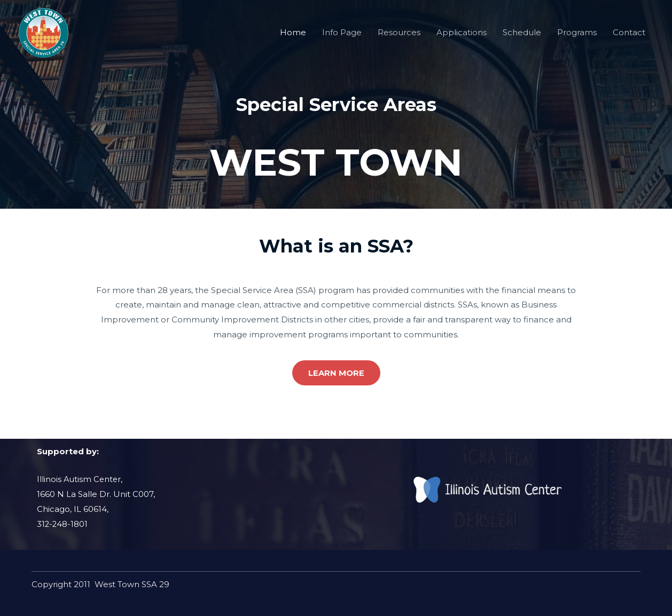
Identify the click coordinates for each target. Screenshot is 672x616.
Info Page (342, 36)
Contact (629, 36)
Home (293, 36)
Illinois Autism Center (80, 479)
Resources (399, 36)
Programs (577, 36)
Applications (462, 36)
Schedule (522, 36)
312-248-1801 (63, 523)
